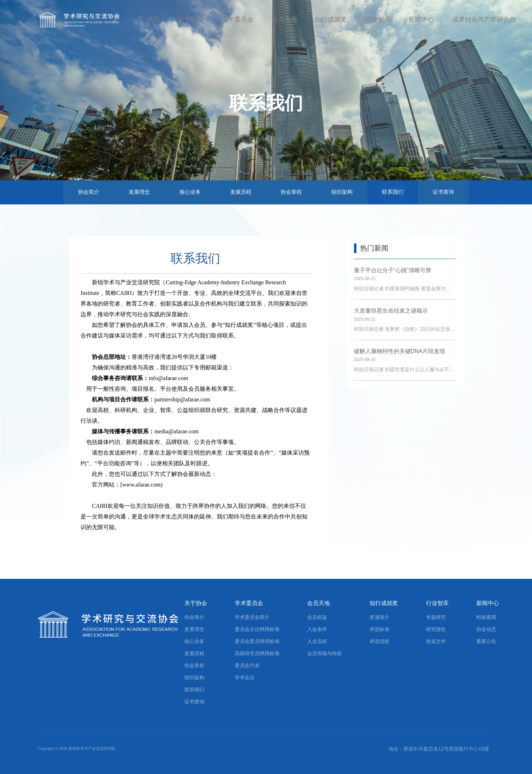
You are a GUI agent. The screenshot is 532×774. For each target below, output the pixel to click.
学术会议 (245, 677)
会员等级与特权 (325, 653)
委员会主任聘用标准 (257, 629)
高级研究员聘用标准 (257, 653)
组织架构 (342, 192)
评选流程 (379, 641)
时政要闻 (486, 617)
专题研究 (436, 617)
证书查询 (443, 192)
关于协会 (191, 20)
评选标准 (379, 629)
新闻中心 (421, 20)
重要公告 (486, 641)
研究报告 (436, 629)
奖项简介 (379, 617)
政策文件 (436, 641)
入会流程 (317, 641)
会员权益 (317, 617)
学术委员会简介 (252, 617)
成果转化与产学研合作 (484, 20)
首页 (154, 20)
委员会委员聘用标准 (257, 641)
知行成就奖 (331, 20)
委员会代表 (247, 665)
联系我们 (393, 192)
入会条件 (317, 629)
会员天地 (284, 20)
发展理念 (139, 192)
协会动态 (486, 629)
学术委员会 (238, 20)
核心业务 (190, 192)
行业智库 (378, 20)
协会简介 (89, 192)
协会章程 (291, 192)
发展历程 (241, 192)
